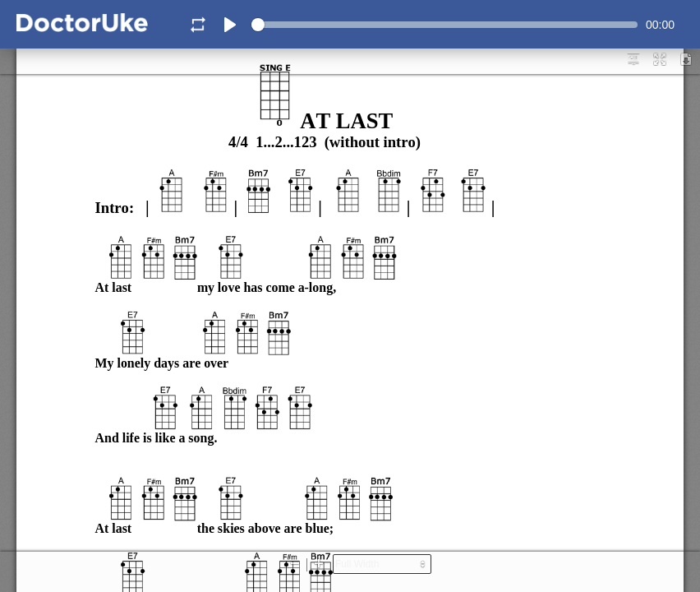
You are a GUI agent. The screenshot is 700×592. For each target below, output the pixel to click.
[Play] (230, 25)
